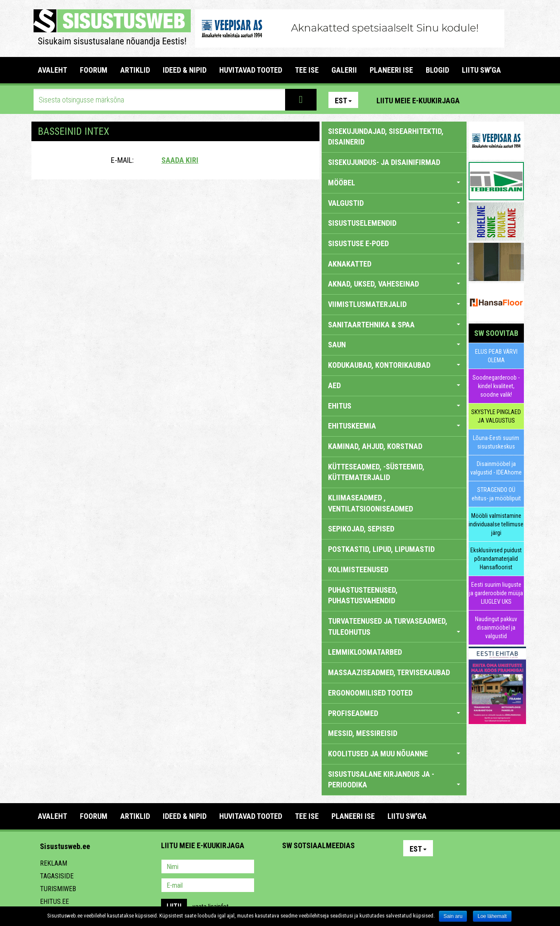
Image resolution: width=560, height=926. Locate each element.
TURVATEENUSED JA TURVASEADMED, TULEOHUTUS (394, 626)
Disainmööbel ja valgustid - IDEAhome (496, 468)
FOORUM (94, 70)
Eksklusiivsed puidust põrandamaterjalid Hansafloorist (496, 559)
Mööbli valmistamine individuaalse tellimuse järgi (496, 524)
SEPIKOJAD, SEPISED (361, 529)
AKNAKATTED (394, 264)
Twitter (345, 867)
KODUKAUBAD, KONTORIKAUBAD (394, 365)
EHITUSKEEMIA (394, 426)
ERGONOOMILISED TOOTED (370, 693)
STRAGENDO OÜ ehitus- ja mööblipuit (496, 494)
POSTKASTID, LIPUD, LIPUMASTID (381, 549)
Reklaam (54, 863)
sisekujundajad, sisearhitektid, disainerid (386, 137)
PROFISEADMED (394, 713)
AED (394, 385)
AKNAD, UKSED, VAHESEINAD (394, 284)
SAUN (394, 345)
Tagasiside (57, 876)
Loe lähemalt (492, 916)
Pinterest (479, 100)
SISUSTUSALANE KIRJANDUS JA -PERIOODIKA (394, 780)
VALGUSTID (394, 203)
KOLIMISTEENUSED (358, 570)
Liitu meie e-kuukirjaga (418, 101)
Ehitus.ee (54, 902)
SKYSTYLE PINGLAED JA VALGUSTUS (496, 416)
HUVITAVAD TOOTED (251, 70)
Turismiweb (58, 889)
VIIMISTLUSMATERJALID (394, 304)
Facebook (497, 100)
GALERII (344, 70)
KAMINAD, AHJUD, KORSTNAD (375, 446)
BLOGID (437, 70)
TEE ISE (307, 70)
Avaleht (52, 70)
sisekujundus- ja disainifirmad (384, 162)
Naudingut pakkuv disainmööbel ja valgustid (496, 628)
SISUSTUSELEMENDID (394, 223)
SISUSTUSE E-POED (358, 243)
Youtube (515, 100)
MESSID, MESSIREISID (363, 733)
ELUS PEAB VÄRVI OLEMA (496, 356)
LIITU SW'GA (481, 70)
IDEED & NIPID (185, 70)
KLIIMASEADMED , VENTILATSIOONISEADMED (371, 503)
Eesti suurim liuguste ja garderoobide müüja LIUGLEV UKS (496, 593)
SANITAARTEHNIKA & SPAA (394, 325)
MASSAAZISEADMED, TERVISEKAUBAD (389, 672)
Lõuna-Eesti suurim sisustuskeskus (496, 442)
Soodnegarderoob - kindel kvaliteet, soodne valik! (496, 386)
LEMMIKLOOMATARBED (365, 652)
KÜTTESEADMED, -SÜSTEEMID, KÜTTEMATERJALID (376, 472)
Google (363, 867)
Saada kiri (180, 160)
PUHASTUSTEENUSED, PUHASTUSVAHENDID (363, 595)
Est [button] (343, 101)
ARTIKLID (135, 70)
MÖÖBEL (394, 183)
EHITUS (394, 406)
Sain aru (453, 916)
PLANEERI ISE (391, 70)
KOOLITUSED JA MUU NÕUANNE (394, 754)
